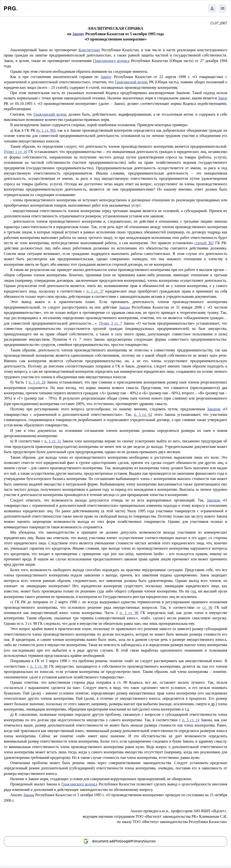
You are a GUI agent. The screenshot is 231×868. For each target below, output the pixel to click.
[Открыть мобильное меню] (223, 8)
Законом (214, 409)
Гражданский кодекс (131, 82)
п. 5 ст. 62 (143, 414)
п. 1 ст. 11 (53, 441)
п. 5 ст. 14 (191, 720)
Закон (223, 98)
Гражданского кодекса (111, 61)
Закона (124, 307)
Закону (106, 77)
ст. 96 (207, 607)
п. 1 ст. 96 (46, 130)
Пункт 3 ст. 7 (111, 323)
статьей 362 (204, 243)
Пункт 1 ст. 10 (16, 152)
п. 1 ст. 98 (129, 613)
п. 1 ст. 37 (95, 291)
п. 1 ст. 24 (37, 382)
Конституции (89, 50)
